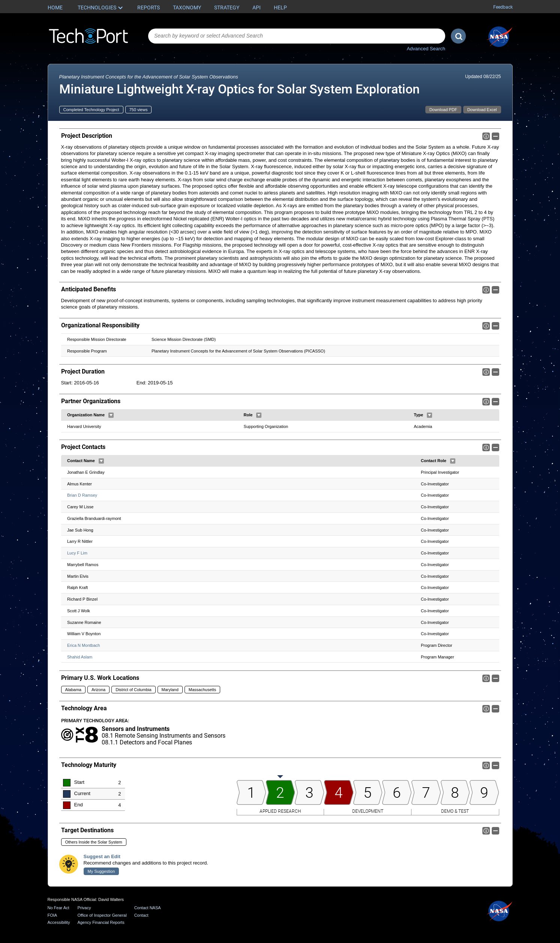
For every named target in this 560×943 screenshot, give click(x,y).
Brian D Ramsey (82, 496)
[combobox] (297, 36)
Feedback (503, 7)
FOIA (53, 915)
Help (280, 8)
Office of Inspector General (102, 915)
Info (486, 136)
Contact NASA (148, 908)
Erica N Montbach (83, 645)
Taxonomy (187, 8)
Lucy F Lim (77, 553)
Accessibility (59, 922)
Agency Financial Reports (101, 922)
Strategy (227, 8)
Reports (149, 8)
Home (55, 8)
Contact (141, 915)
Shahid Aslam (80, 657)
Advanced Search (426, 49)
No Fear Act (59, 908)
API (257, 8)
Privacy (84, 908)
